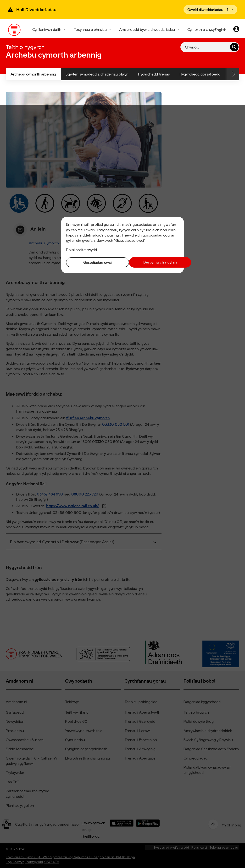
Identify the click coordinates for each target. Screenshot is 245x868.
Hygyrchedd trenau (154, 74)
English (220, 30)
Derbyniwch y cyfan (152, 262)
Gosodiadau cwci (93, 262)
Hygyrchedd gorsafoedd (200, 74)
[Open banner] (210, 10)
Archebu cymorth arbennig (33, 74)
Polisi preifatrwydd (81, 250)
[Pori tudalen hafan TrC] (14, 31)
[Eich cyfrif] (236, 30)
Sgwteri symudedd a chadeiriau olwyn (97, 74)
